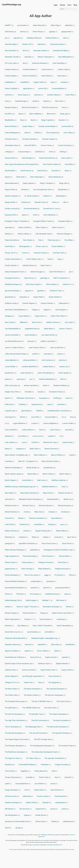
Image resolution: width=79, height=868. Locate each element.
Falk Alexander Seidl (44, 234)
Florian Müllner (58, 246)
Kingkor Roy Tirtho (13, 392)
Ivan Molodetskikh (13, 329)
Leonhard (62, 404)
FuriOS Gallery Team (35, 259)
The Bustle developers (33, 689)
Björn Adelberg (36, 114)
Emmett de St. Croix (52, 209)
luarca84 (70, 430)
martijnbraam (49, 468)
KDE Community (12, 385)
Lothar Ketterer (29, 430)
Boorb (34, 120)
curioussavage (24, 152)
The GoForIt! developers (15, 714)
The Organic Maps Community (17, 739)
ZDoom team (41, 821)
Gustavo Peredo (48, 303)
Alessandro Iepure (58, 44)
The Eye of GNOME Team (42, 701)
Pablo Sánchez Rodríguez (16, 550)
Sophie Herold (51, 657)
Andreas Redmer (30, 69)
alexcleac (29, 57)
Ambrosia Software (40, 63)
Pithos (73, 575)
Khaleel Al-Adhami (61, 385)
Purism (9, 594)
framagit (29, 845)
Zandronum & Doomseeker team (18, 821)
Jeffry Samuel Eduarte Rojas (17, 354)
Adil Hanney (10, 32)
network (27, 531)
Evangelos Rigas (65, 221)
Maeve (8, 449)
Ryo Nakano (23, 626)
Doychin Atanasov (13, 196)
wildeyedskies (62, 803)
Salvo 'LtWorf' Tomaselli (43, 626)
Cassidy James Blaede (48, 126)
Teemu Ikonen (55, 676)
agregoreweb (67, 32)
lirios (73, 417)
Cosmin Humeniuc (66, 145)
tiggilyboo (26, 771)
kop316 (9, 398)
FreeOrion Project (41, 253)
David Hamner (27, 171)
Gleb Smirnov (30, 278)
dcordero (56, 171)
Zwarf (8, 828)
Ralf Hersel (61, 600)
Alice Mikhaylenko (66, 57)
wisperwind (41, 809)
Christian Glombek (30, 139)
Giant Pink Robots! (57, 272)
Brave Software (12, 126)
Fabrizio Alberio (24, 234)
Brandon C (64, 120)
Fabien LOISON (25, 227)
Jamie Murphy (31, 335)
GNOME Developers (13, 284)
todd (55, 771)
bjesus (22, 114)
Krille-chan (10, 404)
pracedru (35, 588)
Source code (71, 849)
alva (25, 63)
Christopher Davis (13, 145)
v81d (27, 790)
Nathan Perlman (12, 531)
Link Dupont (10, 417)
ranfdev (9, 607)
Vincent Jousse (44, 796)
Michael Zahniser (46, 506)
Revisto (70, 607)
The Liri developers (13, 727)
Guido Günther (55, 297)
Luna (25, 442)
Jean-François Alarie (37, 348)
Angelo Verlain (40, 82)
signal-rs (29, 651)
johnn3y (63, 360)
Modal (22, 518)
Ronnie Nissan (46, 619)
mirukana (66, 512)
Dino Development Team (44, 190)
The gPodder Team (37, 714)
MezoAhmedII (53, 499)
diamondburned (12, 183)
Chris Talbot (69, 133)
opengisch (10, 543)
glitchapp (45, 278)
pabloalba (35, 550)
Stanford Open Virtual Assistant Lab (19, 664)
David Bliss (70, 164)
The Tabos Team (33, 758)
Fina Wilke (69, 240)
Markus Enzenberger (14, 468)
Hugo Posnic (41, 316)
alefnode (42, 44)
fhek (41, 240)
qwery (68, 594)
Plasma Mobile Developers (16, 581)
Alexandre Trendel (13, 57)
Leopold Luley (11, 411)
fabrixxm (9, 234)
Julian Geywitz (27, 373)
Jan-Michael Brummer (14, 341)
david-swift (43, 171)
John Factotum (48, 360)
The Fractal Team (64, 701)
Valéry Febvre (40, 790)
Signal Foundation (13, 651)
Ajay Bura (18, 38)
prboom (47, 588)
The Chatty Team (12, 695)
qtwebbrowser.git (53, 594)
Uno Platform (41, 784)
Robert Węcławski (13, 619)
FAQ (24, 849)
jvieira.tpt (21, 379)
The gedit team (12, 708)
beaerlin (47, 101)
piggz (47, 575)
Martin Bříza (33, 474)
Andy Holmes (47, 76)
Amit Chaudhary (60, 63)
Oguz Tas (72, 537)
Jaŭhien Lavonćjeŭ (49, 341)
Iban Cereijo (10, 322)
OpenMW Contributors (28, 543)
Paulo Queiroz (28, 562)
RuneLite (9, 626)
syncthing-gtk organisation (33, 676)
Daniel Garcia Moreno (48, 158)
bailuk (36, 101)
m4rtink (35, 442)
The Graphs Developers (59, 714)
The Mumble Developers (15, 733)
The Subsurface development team (46, 752)
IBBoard (24, 322)
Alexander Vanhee (41, 51)
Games (63, 5)
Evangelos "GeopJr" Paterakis (17, 221)
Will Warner (10, 809)
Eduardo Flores (41, 202)
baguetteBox (43, 845)
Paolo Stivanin (48, 556)
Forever (26, 253)
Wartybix (47, 803)
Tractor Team (45, 777)
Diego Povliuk (11, 190)
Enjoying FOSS (11, 215)
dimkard (25, 190)
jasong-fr (32, 341)
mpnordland (57, 518)
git (71, 272)
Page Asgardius (12, 556)
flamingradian (25, 246)
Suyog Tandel (68, 670)
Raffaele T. (47, 600)
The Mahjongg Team (34, 727)
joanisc (61, 354)
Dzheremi (26, 202)
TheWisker (46, 765)
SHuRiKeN (71, 645)
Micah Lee (69, 499)
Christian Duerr (12, 139)
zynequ (19, 828)
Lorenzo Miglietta (51, 423)
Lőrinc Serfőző (11, 430)
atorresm (39, 95)
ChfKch (38, 133)
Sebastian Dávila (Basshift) (16, 638)
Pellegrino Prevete (46, 562)
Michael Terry (29, 506)
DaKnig (63, 152)
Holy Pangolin (62, 310)
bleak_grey (65, 114)
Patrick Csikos (11, 562)
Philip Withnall (45, 569)
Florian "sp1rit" (11, 253)
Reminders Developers (52, 607)
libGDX (40, 411)
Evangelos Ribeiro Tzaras (44, 221)
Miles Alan (39, 512)
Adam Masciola (40, 25)
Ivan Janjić (70, 322)
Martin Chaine (49, 474)
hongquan (10, 316)
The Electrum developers (55, 695)
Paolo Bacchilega (30, 556)
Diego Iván (64, 183)
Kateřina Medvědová (48, 379)
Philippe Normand (63, 569)
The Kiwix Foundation (62, 720)
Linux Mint (36, 417)
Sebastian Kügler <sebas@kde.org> (46, 638)
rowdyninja (62, 619)
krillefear (23, 404)
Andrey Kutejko (12, 76)
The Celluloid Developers (57, 689)
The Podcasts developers (15, 746)
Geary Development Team (16, 272)
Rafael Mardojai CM (13, 600)
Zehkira (55, 821)
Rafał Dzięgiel (32, 600)
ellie (66, 202)
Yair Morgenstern (12, 815)
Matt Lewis (43, 480)
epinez (25, 215)
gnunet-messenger (13, 291)
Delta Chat (21, 177)
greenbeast (10, 297)
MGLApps (52, 835)
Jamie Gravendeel (13, 335)
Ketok (46, 385)
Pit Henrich (60, 575)
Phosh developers (13, 575)
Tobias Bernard (41, 771)
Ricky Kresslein (30, 613)
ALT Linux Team (12, 63)
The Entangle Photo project (16, 701)
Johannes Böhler (30, 360)
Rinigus (44, 613)
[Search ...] (68, 9)
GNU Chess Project (34, 284)
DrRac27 (48, 196)
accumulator (23, 25)
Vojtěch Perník (32, 803)
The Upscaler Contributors (55, 758)
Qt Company (36, 594)
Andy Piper (62, 76)
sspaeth (66, 657)
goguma (29, 291)
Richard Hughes (12, 613)
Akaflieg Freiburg (34, 38)
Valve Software (57, 790)
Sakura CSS (59, 845)
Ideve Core (37, 322)
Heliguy (36, 310)
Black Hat (51, 114)
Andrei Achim (48, 69)
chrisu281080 (30, 145)
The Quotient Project (67, 746)
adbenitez (70, 25)
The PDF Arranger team (44, 739)
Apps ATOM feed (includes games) (36, 849)
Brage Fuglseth (48, 120)
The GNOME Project (31, 708)
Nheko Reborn (62, 531)
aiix (7, 38)
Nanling (52, 524)
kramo (69, 398)
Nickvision (10, 537)
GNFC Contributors (62, 278)
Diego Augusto (29, 183)
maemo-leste (68, 442)
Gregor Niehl (39, 297)
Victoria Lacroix (12, 796)
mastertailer (28, 480)
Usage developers (13, 790)
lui (62, 436)
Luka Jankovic (11, 442)
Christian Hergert (50, 139)
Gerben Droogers (38, 272)
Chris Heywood (53, 133)
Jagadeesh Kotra (32, 329)
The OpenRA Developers (62, 733)
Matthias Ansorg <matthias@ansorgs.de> (22, 487)
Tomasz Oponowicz (13, 777)
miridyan (53, 512)
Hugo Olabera (25, 316)
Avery (8, 101)
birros (65, 107)
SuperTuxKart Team (49, 670)
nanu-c (64, 524)
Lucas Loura (38, 436)
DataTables (50, 845)
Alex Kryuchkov (12, 51)
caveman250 (67, 126)
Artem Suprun (24, 95)
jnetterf (36, 354)
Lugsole (52, 436)
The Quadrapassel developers (42, 746)
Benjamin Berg (11, 107)
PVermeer (21, 594)
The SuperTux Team (13, 758)
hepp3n (47, 310)
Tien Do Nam (11, 771)
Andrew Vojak (64, 69)
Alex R (26, 51)
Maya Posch (49, 493)
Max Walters (11, 493)
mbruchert (10, 499)
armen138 (43, 88)
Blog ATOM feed (50, 849)
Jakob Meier (49, 329)
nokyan (47, 537)
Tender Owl (29, 682)
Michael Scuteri (12, 506)
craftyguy (9, 152)
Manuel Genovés (52, 449)
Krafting (58, 398)
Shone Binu (56, 645)
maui (65, 487)
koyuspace (44, 398)
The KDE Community (40, 720)
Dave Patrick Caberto (52, 164)
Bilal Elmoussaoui (50, 107)
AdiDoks (37, 845)
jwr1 (32, 379)
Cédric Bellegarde (13, 133)
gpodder (42, 291)
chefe (27, 133)
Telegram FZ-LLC (12, 682)
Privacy (11, 849)
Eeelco (56, 202)
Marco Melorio (41, 455)
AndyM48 (25, 82)
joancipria (49, 354)
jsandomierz (11, 373)
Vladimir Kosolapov (13, 803)
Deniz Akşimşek (37, 177)
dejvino (9, 177)
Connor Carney (47, 145)
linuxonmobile (51, 417)
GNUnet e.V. (68, 284)
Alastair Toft (28, 44)
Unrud (54, 784)
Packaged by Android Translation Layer (59, 550)
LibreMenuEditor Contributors (60, 411)
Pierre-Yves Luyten (32, 575)
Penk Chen (63, 562)
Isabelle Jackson (53, 322)
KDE (63, 379)
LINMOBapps (44, 835)
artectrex (9, 95)
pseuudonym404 (63, 588)
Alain (66, 38)
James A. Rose (66, 329)
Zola (33, 845)
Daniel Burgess (28, 158)
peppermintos (11, 569)
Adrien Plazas (39, 32)
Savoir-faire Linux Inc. (14, 632)
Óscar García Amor (50, 543)
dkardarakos (64, 190)
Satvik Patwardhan (65, 626)
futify (51, 259)
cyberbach (40, 152)
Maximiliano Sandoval (30, 493)
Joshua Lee (65, 367)
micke (27, 512)
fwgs (60, 259)
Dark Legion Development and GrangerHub (22, 164)
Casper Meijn (28, 126)
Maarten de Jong (51, 442)
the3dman (10, 765)
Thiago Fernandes (63, 765)
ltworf (43, 430)
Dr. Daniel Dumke (32, 196)
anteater (65, 82)
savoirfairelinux (34, 632)
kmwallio (29, 392)
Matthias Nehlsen (50, 487)
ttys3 (58, 777)
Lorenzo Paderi (69, 423)
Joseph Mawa (49, 367)
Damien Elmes (11, 158)
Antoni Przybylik (12, 88)
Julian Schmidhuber (46, 373)
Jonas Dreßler (11, 367)
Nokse (35, 537)
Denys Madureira (56, 177)
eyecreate (10, 227)
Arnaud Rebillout (59, 88)
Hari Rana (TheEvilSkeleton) (16, 310)
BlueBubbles (11, 120)
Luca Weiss (23, 436)
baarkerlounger (22, 101)
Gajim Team (46, 265)
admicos (24, 32)
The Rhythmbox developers (16, 752)
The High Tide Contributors (16, 720)
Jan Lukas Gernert (49, 335)
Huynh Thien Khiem (59, 316)
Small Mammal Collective (16, 657)
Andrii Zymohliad (30, 76)
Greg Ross (24, 297)
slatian (58, 651)
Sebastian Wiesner (13, 645)
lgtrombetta (27, 411)
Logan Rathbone (20, 423)
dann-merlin (67, 158)
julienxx (9, 379)
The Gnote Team (51, 708)
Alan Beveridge (12, 44)
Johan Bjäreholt (12, 360)
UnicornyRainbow (23, 784)
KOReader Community (26, 398)
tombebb (30, 777)
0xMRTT (9, 25)
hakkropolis (64, 303)
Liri (64, 417)
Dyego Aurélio (11, 202)
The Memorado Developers (58, 727)
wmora (54, 809)
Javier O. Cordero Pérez (15, 348)
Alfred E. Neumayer (46, 57)
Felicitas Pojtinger (65, 234)
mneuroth (10, 518)
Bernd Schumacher (30, 107)
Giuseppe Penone (13, 278)
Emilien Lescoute (12, 209)
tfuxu (41, 682)
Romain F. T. (30, 619)
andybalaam (11, 82)
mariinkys (10, 461)
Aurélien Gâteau (54, 95)
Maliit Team (35, 449)
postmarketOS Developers (16, 588)
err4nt (36, 215)
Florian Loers (42, 246)
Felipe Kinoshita (12, 240)
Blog (75, 5)
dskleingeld (61, 196)
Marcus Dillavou (58, 455)
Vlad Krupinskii (61, 796)
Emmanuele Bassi (32, 209)
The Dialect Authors (32, 695)
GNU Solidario (52, 284)
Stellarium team (45, 664)
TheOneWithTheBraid (28, 765)
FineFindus (10, 246)
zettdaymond (69, 821)
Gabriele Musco (30, 265)
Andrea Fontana (12, 69)
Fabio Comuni (58, 227)
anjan (54, 82)
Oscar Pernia (68, 543)
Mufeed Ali (25, 524)
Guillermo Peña (12, 303)
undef (8, 784)
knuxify (41, 392)
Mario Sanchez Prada (51, 461)
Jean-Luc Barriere (58, 348)
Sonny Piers (36, 657)
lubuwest (9, 436)
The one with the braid (39, 733)
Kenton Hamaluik (31, 385)
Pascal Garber (65, 556)
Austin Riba (70, 95)
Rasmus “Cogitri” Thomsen (28, 607)
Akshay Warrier (52, 38)
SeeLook (29, 645)
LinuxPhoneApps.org (11, 5)
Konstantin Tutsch (57, 392)
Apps (56, 5)
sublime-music (11, 670)
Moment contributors (38, 518)
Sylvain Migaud (12, 676)
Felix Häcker (29, 240)
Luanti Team (55, 430)
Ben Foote (60, 101)
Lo (7, 423)
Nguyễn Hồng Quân (44, 531)
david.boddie (11, 171)
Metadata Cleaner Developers (31, 499)
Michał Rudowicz (12, 512)
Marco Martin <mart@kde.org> (17, 455)
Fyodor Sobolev (12, 265)
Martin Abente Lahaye (14, 474)
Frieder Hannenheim (14, 259)
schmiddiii (50, 632)
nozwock (59, 537)
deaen (68, 171)
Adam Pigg (56, 25)
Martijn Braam (33, 468)
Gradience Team (57, 291)
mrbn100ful (10, 524)
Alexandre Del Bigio (61, 51)
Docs (70, 5)
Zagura (28, 815)
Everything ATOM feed (61, 849)
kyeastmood (37, 404)
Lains (50, 404)
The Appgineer (55, 682)
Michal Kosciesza (66, 506)
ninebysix (23, 537)
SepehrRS (42, 645)
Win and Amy (26, 809)
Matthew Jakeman (60, 480)
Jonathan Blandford (30, 367)
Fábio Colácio (42, 227)
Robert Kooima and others (63, 613)
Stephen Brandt (63, 664)
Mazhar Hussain (66, 493)
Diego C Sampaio (48, 183)
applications (29, 88)
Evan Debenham (51, 215)
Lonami (35, 423)
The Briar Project (12, 689)
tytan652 (69, 777)
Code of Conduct (18, 849)
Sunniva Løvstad (29, 670)
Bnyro (24, 120)
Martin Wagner (11, 480)
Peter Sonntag (28, 569)
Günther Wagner (30, 303)
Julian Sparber (65, 373)
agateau (53, 32)
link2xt (24, 417)
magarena (21, 449)
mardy (73, 455)
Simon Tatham (44, 651)
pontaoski (51, 581)
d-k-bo (52, 152)
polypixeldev (37, 581)
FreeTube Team (60, 253)
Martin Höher (65, 474)
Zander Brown (42, 815)
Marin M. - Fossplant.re (28, 461)
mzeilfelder (39, 524)
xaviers (65, 809)
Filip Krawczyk (54, 240)
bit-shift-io (10, 114)
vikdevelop (28, 796)
